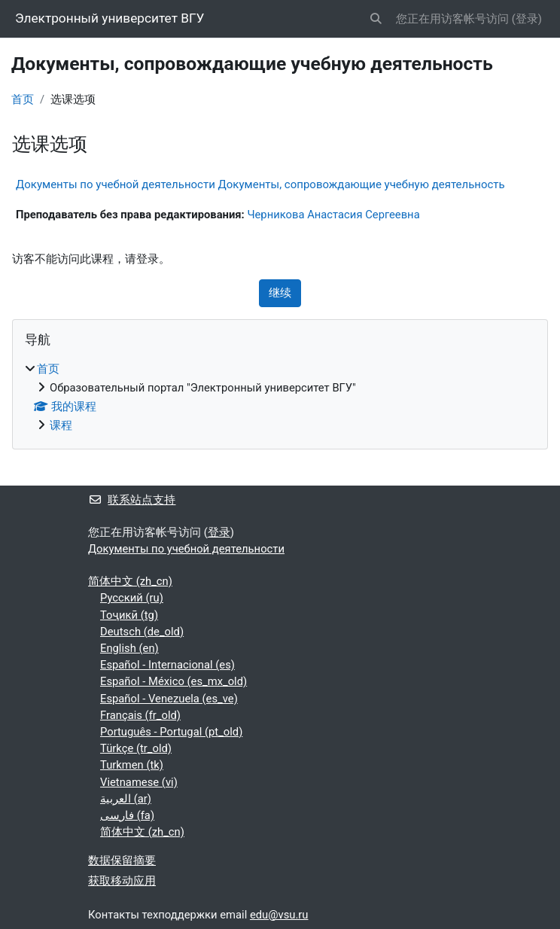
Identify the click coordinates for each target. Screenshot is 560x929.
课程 (61, 425)
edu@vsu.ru (279, 915)
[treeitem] (280, 397)
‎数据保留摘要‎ (122, 860)
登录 (527, 19)
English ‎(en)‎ (129, 648)
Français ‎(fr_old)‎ (140, 715)
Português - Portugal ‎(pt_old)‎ (171, 732)
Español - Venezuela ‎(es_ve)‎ (169, 699)
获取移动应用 (122, 881)
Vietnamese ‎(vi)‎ (139, 782)
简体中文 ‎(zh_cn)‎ (130, 581)
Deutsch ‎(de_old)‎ (142, 632)
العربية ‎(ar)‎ (126, 799)
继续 (280, 293)
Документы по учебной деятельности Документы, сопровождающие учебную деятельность (260, 184)
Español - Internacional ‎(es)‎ (167, 665)
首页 (23, 99)
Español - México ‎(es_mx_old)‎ (173, 681)
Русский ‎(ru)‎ (132, 598)
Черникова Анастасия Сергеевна (333, 215)
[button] (376, 19)
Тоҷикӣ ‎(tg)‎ (129, 615)
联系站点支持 (132, 500)
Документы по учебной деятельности (186, 549)
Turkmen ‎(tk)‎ (132, 765)
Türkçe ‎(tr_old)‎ (136, 748)
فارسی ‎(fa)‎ (127, 815)
